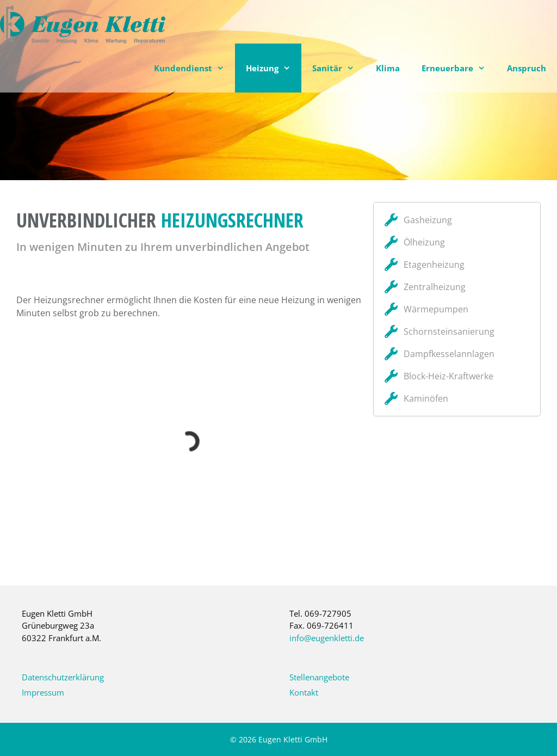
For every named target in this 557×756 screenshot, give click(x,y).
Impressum (43, 692)
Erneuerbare (459, 68)
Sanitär (339, 68)
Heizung (274, 68)
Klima (388, 68)
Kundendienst (194, 68)
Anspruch (527, 68)
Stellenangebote (319, 677)
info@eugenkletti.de (327, 638)
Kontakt (304, 692)
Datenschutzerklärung (63, 677)
